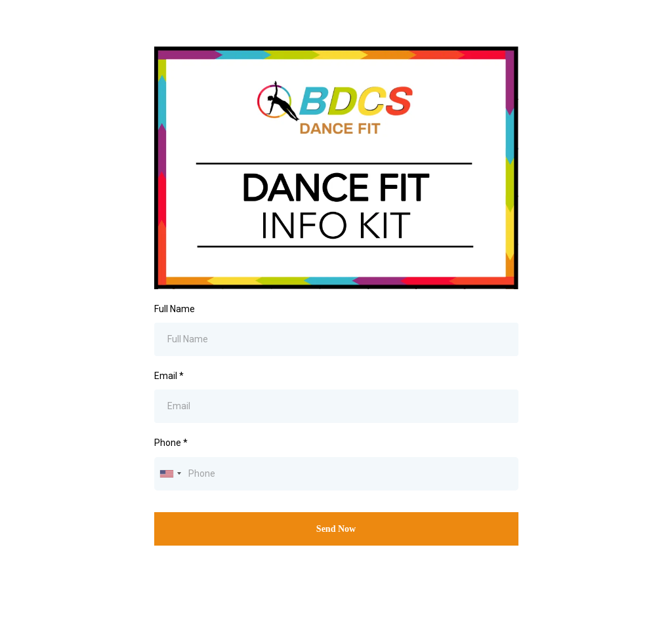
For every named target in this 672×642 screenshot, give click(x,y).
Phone (171, 443)
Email (169, 376)
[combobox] (170, 474)
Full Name (175, 309)
